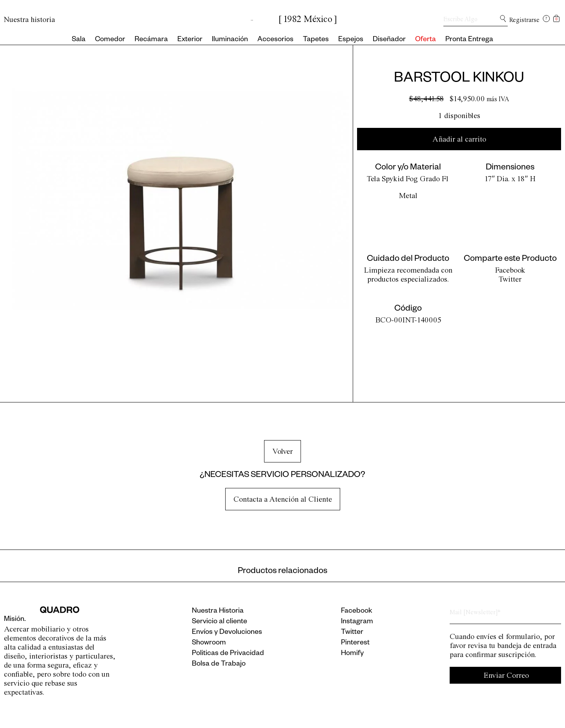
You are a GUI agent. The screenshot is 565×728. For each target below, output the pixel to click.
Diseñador (389, 40)
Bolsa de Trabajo (219, 664)
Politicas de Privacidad (228, 654)
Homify (352, 654)
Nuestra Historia (218, 612)
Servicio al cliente (220, 622)
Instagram (357, 622)
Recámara (151, 40)
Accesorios (275, 40)
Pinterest (355, 643)
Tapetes (316, 40)
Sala (79, 40)
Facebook (510, 270)
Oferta (426, 40)
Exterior (190, 40)
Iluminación (230, 40)
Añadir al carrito (459, 139)
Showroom (209, 643)
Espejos (351, 40)
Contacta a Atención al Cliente (283, 499)
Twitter (510, 279)
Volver (282, 451)
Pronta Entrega (469, 40)
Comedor (110, 40)
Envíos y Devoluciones (227, 633)
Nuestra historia (29, 19)
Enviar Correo (506, 675)
